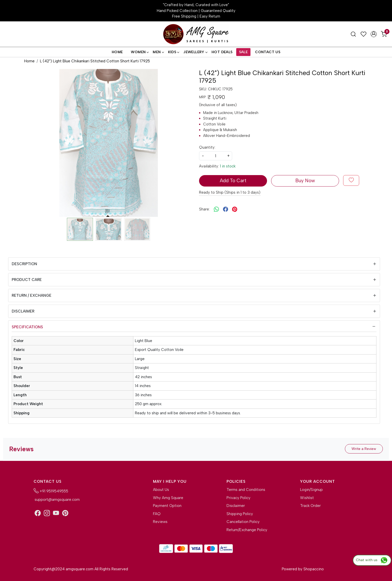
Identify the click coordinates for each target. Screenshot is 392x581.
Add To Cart (233, 181)
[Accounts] (374, 34)
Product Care (27, 280)
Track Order (310, 506)
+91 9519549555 (51, 491)
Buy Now (305, 181)
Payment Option (167, 506)
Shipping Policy (240, 514)
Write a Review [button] (364, 449)
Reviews (160, 522)
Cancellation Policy (243, 522)
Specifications (27, 327)
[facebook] (226, 209)
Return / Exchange (32, 295)
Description (24, 264)
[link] (353, 34)
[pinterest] (235, 209)
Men (158, 52)
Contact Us (268, 52)
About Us (161, 490)
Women (140, 52)
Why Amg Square (168, 498)
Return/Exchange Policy (247, 530)
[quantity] (216, 156)
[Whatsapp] (216, 209)
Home (117, 52)
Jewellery (195, 52)
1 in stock (228, 166)
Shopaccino (314, 569)
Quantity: (207, 147)
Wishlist (307, 498)
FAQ (157, 514)
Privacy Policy (239, 498)
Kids (174, 52)
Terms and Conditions (246, 490)
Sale (243, 52)
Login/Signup (311, 490)
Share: (204, 209)
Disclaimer (23, 311)
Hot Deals (222, 52)
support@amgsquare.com (57, 500)
